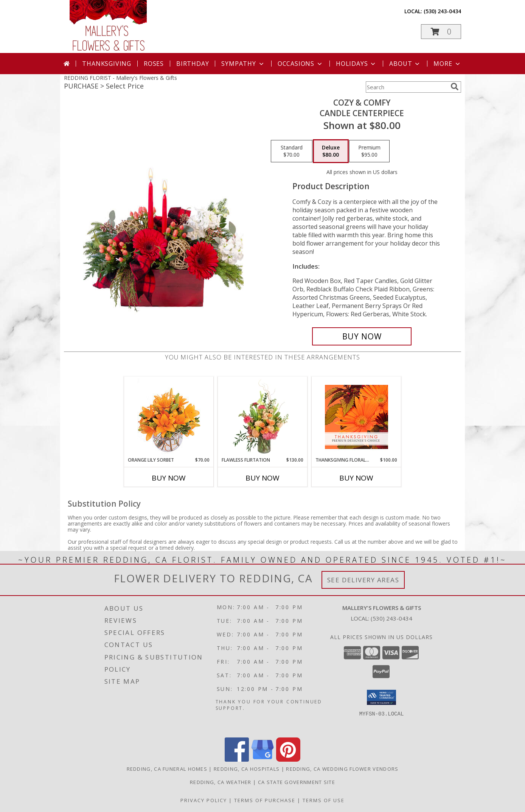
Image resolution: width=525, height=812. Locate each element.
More (447, 64)
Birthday (193, 64)
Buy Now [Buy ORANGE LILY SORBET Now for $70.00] (169, 478)
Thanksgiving (107, 64)
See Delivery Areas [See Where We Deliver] (363, 580)
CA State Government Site (297, 782)
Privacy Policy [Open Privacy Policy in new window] (204, 800)
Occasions (301, 64)
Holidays (356, 64)
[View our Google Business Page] (262, 760)
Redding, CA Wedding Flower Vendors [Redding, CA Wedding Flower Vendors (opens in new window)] (342, 769)
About (405, 64)
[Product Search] (407, 87)
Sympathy (243, 64)
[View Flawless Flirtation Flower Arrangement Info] (263, 417)
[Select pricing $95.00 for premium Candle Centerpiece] (369, 151)
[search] (455, 87)
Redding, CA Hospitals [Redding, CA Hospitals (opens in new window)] (247, 769)
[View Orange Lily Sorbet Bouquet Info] (169, 417)
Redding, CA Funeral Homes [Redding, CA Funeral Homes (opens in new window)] (167, 769)
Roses (154, 64)
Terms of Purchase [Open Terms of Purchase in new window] (265, 800)
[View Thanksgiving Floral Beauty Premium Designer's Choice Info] (356, 417)
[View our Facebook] (237, 760)
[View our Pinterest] (288, 760)
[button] (441, 32)
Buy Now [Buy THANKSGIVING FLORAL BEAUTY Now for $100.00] (356, 478)
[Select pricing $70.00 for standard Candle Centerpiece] (292, 151)
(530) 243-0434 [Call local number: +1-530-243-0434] (442, 11)
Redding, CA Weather (221, 782)
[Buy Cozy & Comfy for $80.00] (362, 336)
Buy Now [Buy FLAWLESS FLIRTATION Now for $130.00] (262, 478)
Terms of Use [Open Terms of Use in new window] (324, 800)
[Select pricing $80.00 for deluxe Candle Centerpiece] (331, 151)
